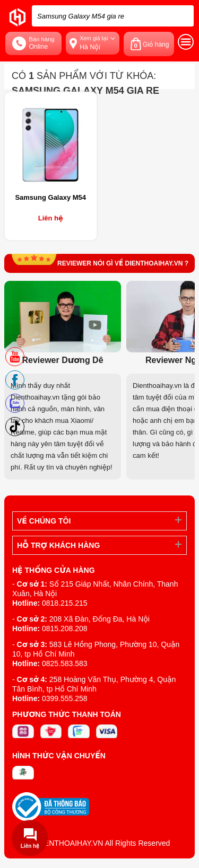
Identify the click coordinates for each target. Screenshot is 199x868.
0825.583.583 (65, 663)
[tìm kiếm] (183, 16)
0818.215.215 (65, 603)
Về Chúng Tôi (44, 521)
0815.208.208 (65, 628)
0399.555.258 (65, 698)
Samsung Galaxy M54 (50, 197)
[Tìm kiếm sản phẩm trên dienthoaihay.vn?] (113, 16)
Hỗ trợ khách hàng (58, 545)
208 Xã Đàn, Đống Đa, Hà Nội (99, 619)
